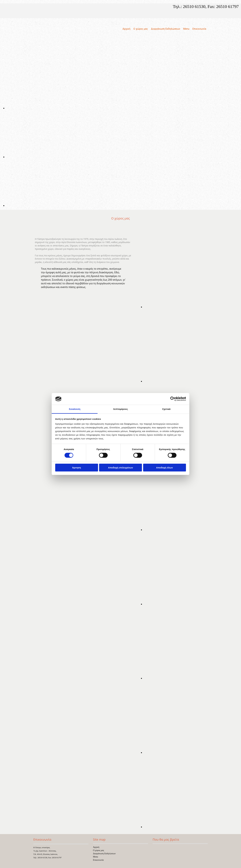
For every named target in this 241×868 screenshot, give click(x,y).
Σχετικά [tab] (166, 409)
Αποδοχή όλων (164, 468)
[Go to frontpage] (48, 49)
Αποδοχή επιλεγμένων (121, 468)
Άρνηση (77, 468)
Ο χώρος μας (141, 29)
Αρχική (126, 29)
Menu (186, 29)
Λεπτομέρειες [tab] (121, 409)
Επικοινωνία (199, 29)
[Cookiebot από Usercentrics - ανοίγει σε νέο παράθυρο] (173, 399)
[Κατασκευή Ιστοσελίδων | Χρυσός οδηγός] (36, 863)
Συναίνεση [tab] (75, 409)
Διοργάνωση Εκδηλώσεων (166, 29)
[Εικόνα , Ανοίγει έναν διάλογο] (98, 108)
